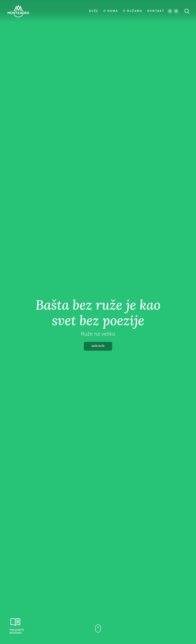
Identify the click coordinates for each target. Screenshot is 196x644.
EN (176, 12)
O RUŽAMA (133, 11)
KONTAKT (156, 11)
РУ (170, 12)
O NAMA (111, 11)
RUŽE (94, 11)
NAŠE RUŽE (98, 346)
